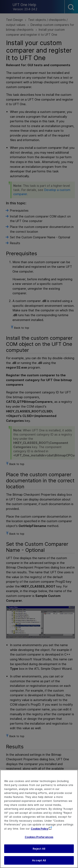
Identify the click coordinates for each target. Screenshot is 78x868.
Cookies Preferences (39, 839)
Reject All (39, 851)
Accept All (39, 862)
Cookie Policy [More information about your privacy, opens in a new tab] (40, 831)
